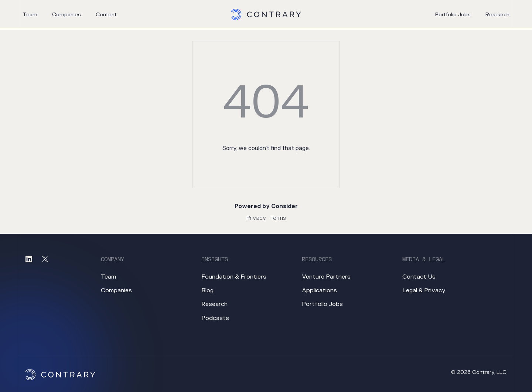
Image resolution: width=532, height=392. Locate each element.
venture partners (326, 277)
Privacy (256, 218)
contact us (419, 277)
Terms (278, 218)
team (30, 15)
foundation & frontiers (234, 277)
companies (66, 15)
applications (319, 290)
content (106, 15)
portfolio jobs (453, 15)
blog (207, 290)
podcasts (215, 318)
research (497, 15)
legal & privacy (424, 290)
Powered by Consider (266, 206)
